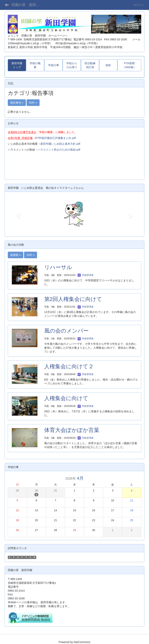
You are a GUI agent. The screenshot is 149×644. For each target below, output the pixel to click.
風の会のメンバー (66, 331)
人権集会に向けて (66, 398)
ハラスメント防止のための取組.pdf (59, 150)
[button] (18, 214)
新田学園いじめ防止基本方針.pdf (60, 144)
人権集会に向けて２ (69, 366)
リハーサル (58, 267)
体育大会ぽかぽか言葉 (72, 430)
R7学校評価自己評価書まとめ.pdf (56, 138)
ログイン (139, 5)
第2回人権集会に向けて (73, 299)
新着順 (16, 255)
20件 (31, 255)
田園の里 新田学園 (27, 5)
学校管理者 (85, 275)
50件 (33, 103)
